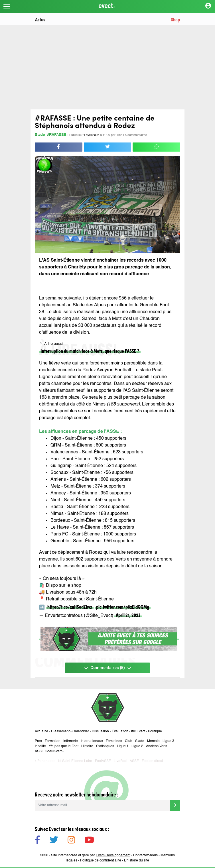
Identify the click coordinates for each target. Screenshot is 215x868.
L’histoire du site (137, 861)
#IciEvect (138, 732)
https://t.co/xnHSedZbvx (70, 607)
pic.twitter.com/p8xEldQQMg (123, 607)
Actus (40, 19)
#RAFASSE (57, 135)
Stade (40, 135)
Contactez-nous (145, 855)
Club (129, 741)
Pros (38, 741)
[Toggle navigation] (7, 7)
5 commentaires (136, 135)
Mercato (153, 741)
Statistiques (105, 746)
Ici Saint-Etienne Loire (75, 761)
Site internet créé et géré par (91, 855)
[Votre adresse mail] (103, 805)
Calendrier (81, 732)
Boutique (155, 732)
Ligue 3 (168, 741)
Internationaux (92, 741)
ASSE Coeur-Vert (48, 751)
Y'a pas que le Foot (64, 746)
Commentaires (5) (108, 668)
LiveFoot (120, 761)
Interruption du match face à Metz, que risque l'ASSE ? (90, 351)
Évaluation (120, 732)
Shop (175, 19)
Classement (60, 732)
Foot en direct (152, 761)
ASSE (134, 761)
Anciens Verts (157, 746)
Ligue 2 (137, 746)
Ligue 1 (123, 746)
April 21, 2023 (128, 615)
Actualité (41, 732)
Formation (53, 741)
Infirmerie (71, 741)
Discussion (100, 732)
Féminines (114, 741)
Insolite (40, 746)
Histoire (87, 746)
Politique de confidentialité (101, 861)
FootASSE (103, 761)
